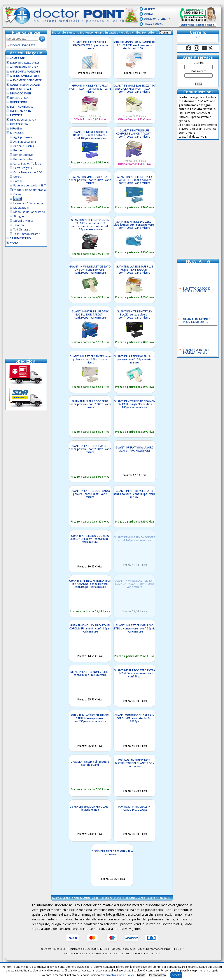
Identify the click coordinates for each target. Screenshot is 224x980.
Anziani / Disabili (24, 146)
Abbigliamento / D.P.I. (25, 67)
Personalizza (157, 975)
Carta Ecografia (23, 168)
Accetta (176, 975)
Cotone (18, 181)
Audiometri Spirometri (26, 80)
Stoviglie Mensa (23, 221)
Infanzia (16, 128)
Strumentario (20, 238)
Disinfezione (19, 102)
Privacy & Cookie (153, 24)
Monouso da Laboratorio (29, 212)
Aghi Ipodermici (23, 137)
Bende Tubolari (23, 159)
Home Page (16, 58)
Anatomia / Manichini (25, 72)
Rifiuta (141, 975)
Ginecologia (19, 124)
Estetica (16, 115)
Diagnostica (19, 98)
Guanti (18, 199)
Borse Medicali (20, 89)
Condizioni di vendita (157, 19)
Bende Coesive (23, 155)
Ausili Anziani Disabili (25, 85)
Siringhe (19, 216)
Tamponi (19, 225)
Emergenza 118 (20, 111)
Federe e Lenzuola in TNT (30, 185)
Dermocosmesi (20, 93)
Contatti (150, 14)
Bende (18, 150)
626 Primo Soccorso (24, 63)
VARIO (14, 243)
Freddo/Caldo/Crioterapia (29, 190)
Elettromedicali (22, 107)
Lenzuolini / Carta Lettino (29, 203)
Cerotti (18, 177)
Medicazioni (21, 208)
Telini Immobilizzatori (27, 234)
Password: (199, 71)
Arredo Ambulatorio (25, 76)
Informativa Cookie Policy (118, 975)
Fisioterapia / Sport (24, 120)
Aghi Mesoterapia (25, 142)
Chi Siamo (149, 9)
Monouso (17, 133)
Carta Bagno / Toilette (27, 164)
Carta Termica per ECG (28, 172)
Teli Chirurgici (22, 229)
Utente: (199, 63)
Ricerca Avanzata (23, 45)
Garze (17, 194)
